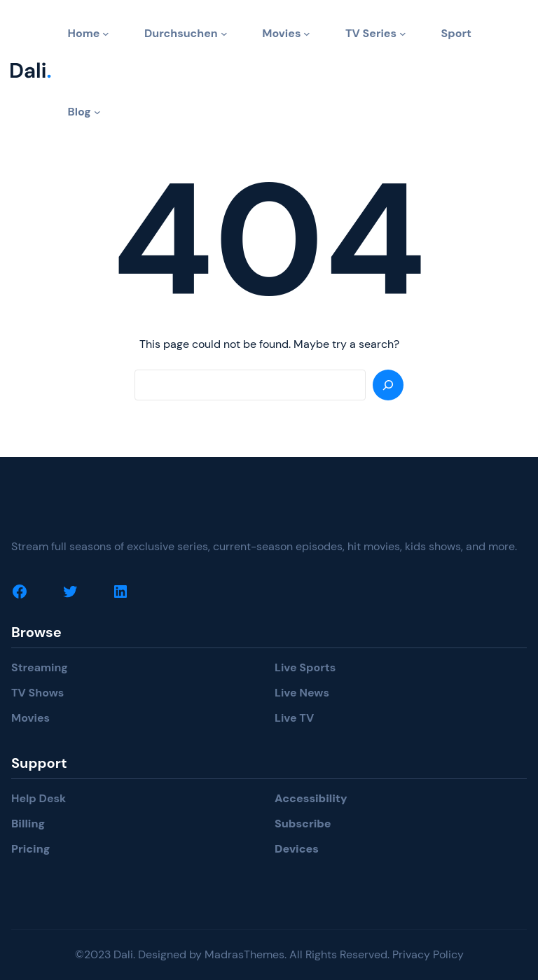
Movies (30, 718)
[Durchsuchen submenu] (224, 34)
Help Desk (39, 798)
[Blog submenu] (97, 112)
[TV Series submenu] (403, 34)
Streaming (40, 667)
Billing (28, 824)
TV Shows (37, 693)
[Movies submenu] (307, 34)
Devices (297, 849)
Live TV (294, 718)
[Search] (388, 385)
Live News (302, 693)
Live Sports (305, 667)
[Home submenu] (106, 34)
